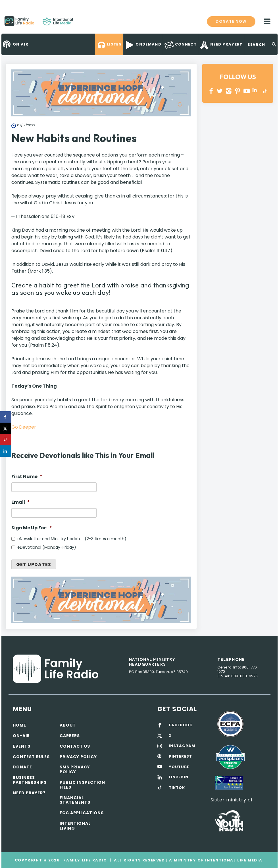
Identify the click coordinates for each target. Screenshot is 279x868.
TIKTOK (177, 788)
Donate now (231, 21)
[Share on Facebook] (6, 417)
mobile (267, 21)
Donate (22, 767)
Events (22, 746)
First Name (27, 477)
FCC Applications (82, 813)
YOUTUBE (247, 91)
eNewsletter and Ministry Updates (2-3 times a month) (72, 539)
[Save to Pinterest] (6, 440)
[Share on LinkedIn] (6, 451)
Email (21, 502)
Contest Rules (31, 757)
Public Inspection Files (82, 785)
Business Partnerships (30, 780)
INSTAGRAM (229, 91)
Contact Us (75, 746)
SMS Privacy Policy (75, 769)
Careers (70, 736)
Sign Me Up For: (32, 528)
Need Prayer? (29, 793)
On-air (21, 736)
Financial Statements (75, 800)
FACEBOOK (181, 725)
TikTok (264, 91)
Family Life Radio (81, 23)
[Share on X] (6, 428)
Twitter (220, 91)
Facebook (211, 91)
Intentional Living (75, 826)
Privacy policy (78, 757)
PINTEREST (238, 91)
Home (19, 725)
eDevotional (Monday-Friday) (47, 547)
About (68, 725)
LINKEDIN (256, 91)
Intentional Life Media (233, 860)
